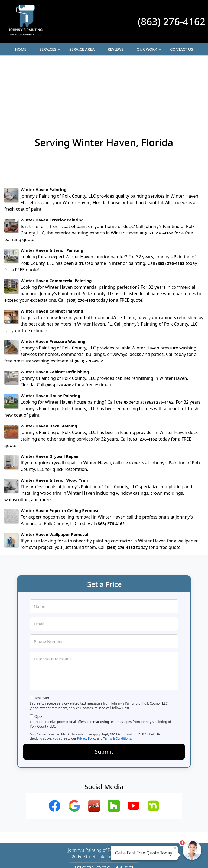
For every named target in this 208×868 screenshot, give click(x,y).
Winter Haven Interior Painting (52, 191)
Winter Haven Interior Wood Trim (54, 421)
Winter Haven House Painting (50, 336)
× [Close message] (175, 848)
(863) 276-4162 (172, 22)
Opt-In (40, 657)
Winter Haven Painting (43, 130)
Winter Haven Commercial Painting (56, 221)
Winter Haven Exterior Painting (52, 161)
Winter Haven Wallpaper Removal (55, 475)
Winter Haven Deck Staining (49, 367)
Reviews (116, 49)
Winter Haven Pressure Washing (53, 282)
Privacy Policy (87, 679)
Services (51, 51)
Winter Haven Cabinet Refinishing (55, 313)
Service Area (82, 49)
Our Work (149, 51)
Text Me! (42, 639)
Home (21, 49)
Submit (104, 692)
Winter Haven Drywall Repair (50, 397)
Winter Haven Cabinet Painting (52, 252)
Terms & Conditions (117, 679)
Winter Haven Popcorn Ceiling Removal (60, 451)
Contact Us (182, 49)
